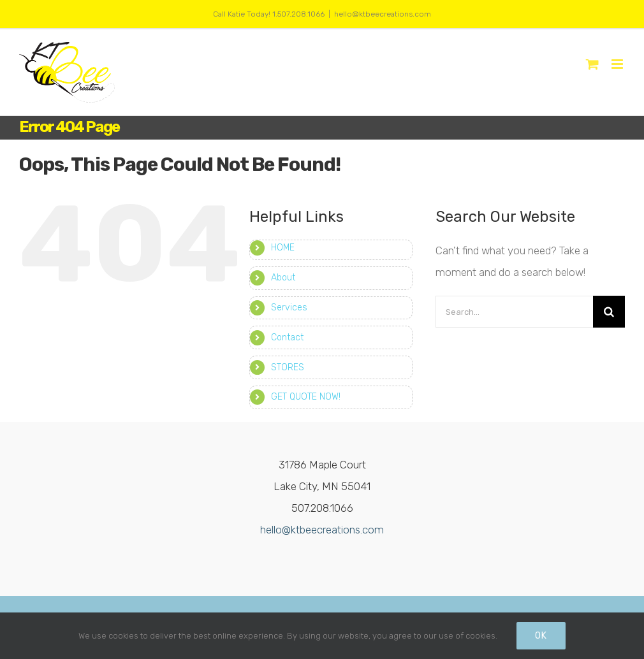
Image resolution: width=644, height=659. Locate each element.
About (283, 278)
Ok (541, 636)
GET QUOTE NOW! (306, 397)
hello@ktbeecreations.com (383, 14)
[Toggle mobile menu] (618, 64)
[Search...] (514, 312)
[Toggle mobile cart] (592, 64)
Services (289, 308)
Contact (287, 337)
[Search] (609, 312)
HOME (283, 248)
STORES (288, 367)
